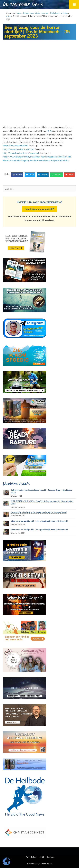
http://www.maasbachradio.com (19, 149)
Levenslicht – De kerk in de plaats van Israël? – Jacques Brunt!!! (39, 512)
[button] (17, 175)
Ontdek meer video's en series (36, 13)
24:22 (49, 131)
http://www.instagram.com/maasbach (21, 157)
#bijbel (54, 160)
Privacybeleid (31, 857)
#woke (33, 160)
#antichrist (63, 160)
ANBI (42, 857)
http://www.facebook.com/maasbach (21, 153)
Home (18, 13)
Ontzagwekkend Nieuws (23, 4)
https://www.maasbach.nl (16, 146)
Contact (50, 857)
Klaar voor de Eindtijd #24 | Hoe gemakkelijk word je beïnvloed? (39, 521)
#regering (25, 160)
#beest (6, 160)
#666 (69, 157)
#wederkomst (44, 160)
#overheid (15, 160)
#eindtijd (61, 157)
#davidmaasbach (49, 157)
